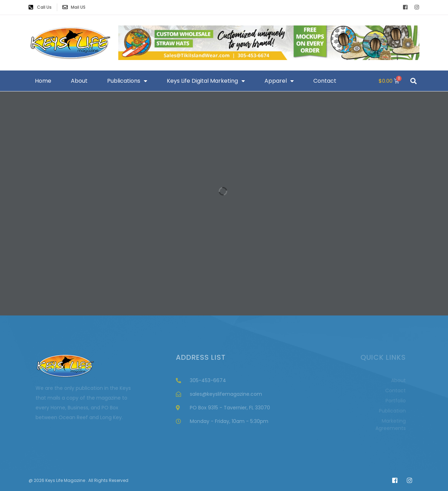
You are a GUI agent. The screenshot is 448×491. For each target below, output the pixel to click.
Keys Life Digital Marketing (206, 81)
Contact (325, 81)
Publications (127, 81)
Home (43, 81)
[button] (413, 81)
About (79, 81)
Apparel (279, 81)
